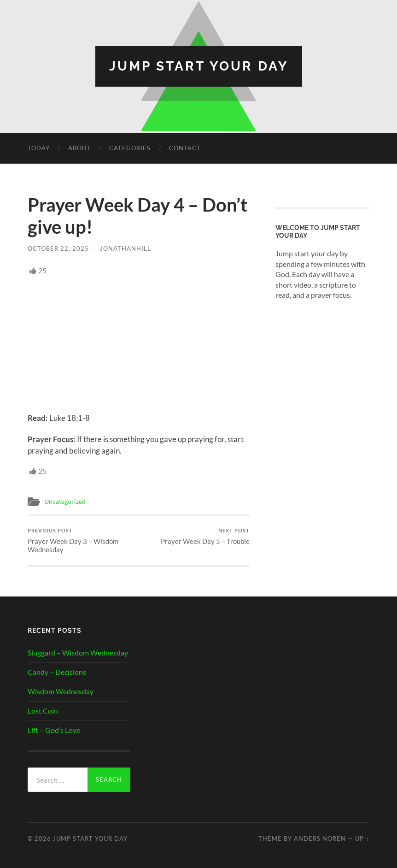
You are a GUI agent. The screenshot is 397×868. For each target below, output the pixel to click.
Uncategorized (65, 502)
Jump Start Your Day (199, 66)
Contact (185, 148)
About (79, 148)
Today (39, 148)
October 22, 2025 (58, 248)
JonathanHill (126, 248)
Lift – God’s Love (54, 730)
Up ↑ (362, 838)
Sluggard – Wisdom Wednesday (78, 652)
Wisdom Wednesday (61, 691)
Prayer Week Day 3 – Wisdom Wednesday (82, 540)
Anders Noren (320, 838)
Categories (130, 148)
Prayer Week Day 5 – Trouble (205, 536)
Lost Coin (43, 711)
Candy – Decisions (57, 672)
